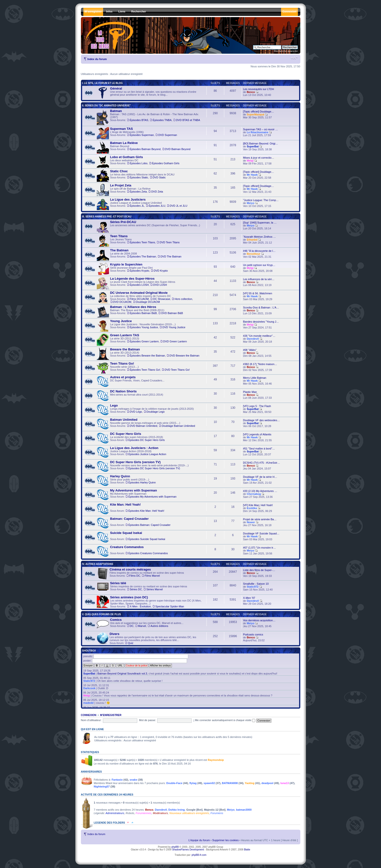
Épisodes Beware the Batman (147, 356)
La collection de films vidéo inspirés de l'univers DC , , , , (145, 297)
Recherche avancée (286, 51)
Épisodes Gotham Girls (166, 163)
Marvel (142, 626)
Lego (114, 405)
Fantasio (117, 780)
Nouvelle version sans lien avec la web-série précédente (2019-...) (143, 467)
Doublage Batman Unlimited (178, 426)
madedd (88, 703)
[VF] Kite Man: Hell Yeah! (258, 505)
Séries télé (118, 583)
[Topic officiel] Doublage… (259, 112)
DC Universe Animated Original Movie (139, 293)
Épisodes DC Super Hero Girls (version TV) (154, 468)
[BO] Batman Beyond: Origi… (261, 143)
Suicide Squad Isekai (126, 533)
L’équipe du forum (199, 840)
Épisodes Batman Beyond (145, 149)
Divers (115, 634)
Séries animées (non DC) (129, 597)
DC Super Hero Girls (126, 434)
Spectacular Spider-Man (170, 606)
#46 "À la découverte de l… (259, 251)
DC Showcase (162, 299)
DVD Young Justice (174, 327)
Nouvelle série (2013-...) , (143, 368)
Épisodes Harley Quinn (142, 482)
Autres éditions (159, 626)
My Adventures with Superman (137, 495)
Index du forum (97, 59)
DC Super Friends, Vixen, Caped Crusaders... (131, 382)
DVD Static (159, 177)
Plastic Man (250, 392)
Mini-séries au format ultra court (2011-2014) (130, 396)
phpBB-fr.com (199, 855)
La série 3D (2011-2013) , (142, 340)
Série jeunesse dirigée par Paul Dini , (132, 269)
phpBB (175, 847)
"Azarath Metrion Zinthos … (259, 237)
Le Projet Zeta (121, 185)
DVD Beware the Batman (184, 356)
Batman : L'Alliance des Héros (133, 307)
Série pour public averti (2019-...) (126, 481)
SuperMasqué (255, 114)
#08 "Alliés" (250, 350)
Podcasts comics (253, 634)
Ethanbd (252, 240)
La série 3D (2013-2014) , (148, 354)
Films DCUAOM (139, 299)
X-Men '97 (249, 598)
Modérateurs (160, 813)
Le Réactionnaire (258, 132)
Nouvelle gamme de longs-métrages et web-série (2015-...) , (146, 424)
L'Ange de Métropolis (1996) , (137, 133)
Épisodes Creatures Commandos (148, 553)
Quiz (131, 643)
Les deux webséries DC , (138, 162)
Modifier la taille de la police (294, 58)
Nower (251, 522)
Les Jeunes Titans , (138, 241)
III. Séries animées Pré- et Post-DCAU (107, 217)
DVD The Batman (171, 256)
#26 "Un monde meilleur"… (259, 336)
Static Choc (119, 171)
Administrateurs (115, 813)
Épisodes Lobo (139, 163)
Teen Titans (119, 236)
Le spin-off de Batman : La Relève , (130, 190)
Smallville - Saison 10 (256, 584)
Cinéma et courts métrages (130, 569)
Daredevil (253, 339)
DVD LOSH (160, 285)
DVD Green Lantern (175, 341)
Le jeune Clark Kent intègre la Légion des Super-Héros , (136, 283)
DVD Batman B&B (172, 313)
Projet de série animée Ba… (260, 519)
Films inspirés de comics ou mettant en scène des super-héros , (140, 574)
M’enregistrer (111, 715)
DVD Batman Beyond (178, 149)
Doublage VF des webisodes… (261, 420)
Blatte (247, 850)
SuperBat (253, 146)
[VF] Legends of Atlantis (257, 434)
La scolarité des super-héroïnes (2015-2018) (131, 438)
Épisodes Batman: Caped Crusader (149, 525)
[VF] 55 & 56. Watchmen (258, 293)
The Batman (119, 250)
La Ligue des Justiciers (128, 199)
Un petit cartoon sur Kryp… (259, 265)
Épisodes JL (137, 206)
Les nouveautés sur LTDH (259, 89)
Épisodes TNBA (162, 120)
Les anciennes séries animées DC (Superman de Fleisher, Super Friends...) (148, 226)
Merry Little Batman (255, 378)
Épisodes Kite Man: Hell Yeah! (146, 511)
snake (133, 780)
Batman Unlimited (124, 420)
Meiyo (250, 203)
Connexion (89, 715)
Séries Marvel (154, 589)
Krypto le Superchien (126, 264)
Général (116, 88)
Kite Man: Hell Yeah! (126, 505)
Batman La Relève (124, 143)
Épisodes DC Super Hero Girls (146, 440)
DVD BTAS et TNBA (188, 120)
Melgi (250, 161)
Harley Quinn (120, 476)
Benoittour (254, 254)
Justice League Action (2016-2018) (132, 452)
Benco (251, 92)
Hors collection (183, 299)
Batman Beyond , (144, 147)
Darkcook (89, 688)
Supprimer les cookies (225, 840)
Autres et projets (123, 377)
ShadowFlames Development (188, 850)
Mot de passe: (148, 720)
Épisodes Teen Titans (142, 242)
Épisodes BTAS (139, 120)
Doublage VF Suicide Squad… (261, 533)
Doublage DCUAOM (148, 302)
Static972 (253, 587)
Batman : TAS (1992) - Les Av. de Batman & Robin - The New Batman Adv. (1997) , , (148, 117)
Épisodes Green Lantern (144, 341)
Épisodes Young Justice (144, 327)
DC (132, 626)
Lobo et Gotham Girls (127, 157)
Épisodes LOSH (139, 285)
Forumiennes (144, 813)
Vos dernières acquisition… (259, 620)
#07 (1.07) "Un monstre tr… (259, 548)
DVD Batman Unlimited (143, 426)
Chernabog (254, 494)
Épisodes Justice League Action (147, 454)
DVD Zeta (157, 192)
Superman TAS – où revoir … (260, 129)
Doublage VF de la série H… (260, 477)
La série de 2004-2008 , (139, 255)
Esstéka (252, 508)
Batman (116, 111)
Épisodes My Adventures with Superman (152, 497)
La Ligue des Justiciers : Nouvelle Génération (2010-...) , (141, 326)
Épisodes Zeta (138, 192)
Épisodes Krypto (139, 271)
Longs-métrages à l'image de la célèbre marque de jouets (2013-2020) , (145, 410)
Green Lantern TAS (125, 335)
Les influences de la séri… (259, 279)
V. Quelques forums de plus (102, 614)
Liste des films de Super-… (259, 570)
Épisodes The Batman (143, 256)
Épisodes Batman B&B (143, 313)
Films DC (135, 576)
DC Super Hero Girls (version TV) (135, 462)
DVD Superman (168, 135)
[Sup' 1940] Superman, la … (260, 223)
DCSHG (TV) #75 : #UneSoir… (262, 463)
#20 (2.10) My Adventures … (260, 491)
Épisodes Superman (142, 135)
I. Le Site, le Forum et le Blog (103, 83)
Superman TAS (122, 129)
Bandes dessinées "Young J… (261, 322)
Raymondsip (216, 760)
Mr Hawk (252, 175)
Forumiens (217, 813)
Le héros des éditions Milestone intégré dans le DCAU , (136, 176)
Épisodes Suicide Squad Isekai (147, 539)
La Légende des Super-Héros (132, 279)
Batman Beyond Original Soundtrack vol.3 (122, 674)
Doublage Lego (156, 412)
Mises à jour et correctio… (259, 158)
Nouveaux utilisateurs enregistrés (189, 813)
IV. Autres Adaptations (98, 564)
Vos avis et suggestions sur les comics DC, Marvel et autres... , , (140, 624)
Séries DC (136, 589)
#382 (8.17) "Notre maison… (260, 364)
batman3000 (244, 810)
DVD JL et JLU (178, 206)
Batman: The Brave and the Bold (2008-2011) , (140, 311)
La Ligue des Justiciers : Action (134, 448)
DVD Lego (136, 412)
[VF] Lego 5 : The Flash (257, 406)
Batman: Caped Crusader (129, 519)
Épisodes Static (139, 177)
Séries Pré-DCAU (123, 222)
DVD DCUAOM (122, 302)
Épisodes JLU (157, 206)
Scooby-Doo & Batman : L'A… (261, 307)
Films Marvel (152, 576)
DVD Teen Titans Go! (177, 370)
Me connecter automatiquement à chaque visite (225, 720)
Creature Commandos (127, 547)
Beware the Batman (125, 349)
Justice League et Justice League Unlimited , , (142, 204)
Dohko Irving (177, 810)
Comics (116, 620)
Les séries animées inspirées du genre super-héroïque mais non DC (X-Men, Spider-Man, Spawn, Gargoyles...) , (149, 602)
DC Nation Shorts (123, 391)
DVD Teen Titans (169, 242)
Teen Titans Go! (122, 363)
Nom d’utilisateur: (91, 720)
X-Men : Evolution (140, 606)
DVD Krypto (161, 271)
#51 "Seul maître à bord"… (259, 449)
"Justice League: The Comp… (261, 200)
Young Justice (121, 321)
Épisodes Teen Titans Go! (145, 370)
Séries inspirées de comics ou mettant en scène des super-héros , (142, 588)
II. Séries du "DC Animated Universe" (107, 106)
